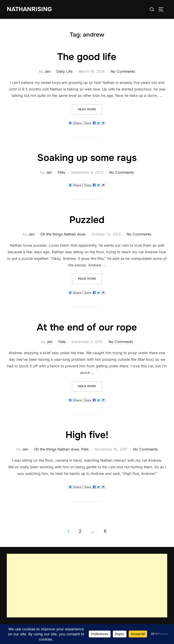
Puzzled (87, 220)
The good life (87, 57)
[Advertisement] (87, 586)
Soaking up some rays (87, 158)
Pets (61, 172)
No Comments (123, 71)
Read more (90, 109)
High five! (87, 435)
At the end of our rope (87, 327)
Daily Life (64, 71)
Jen (47, 71)
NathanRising (29, 9)
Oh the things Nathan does (63, 234)
